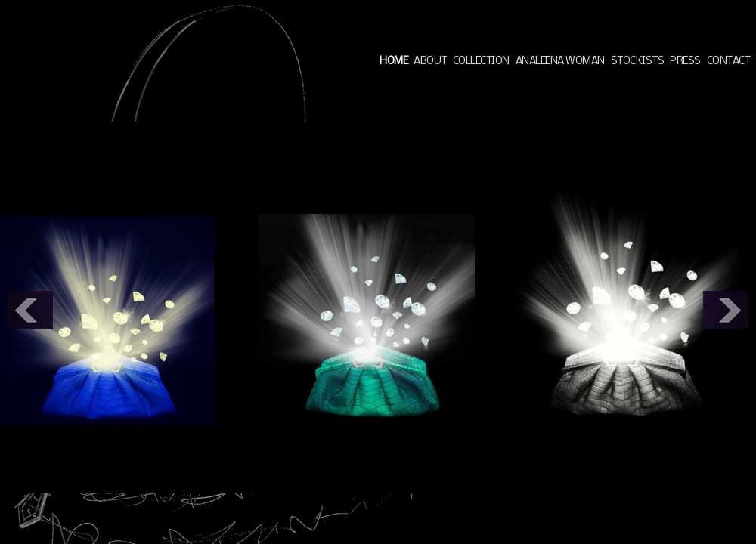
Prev (30, 310)
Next (726, 310)
